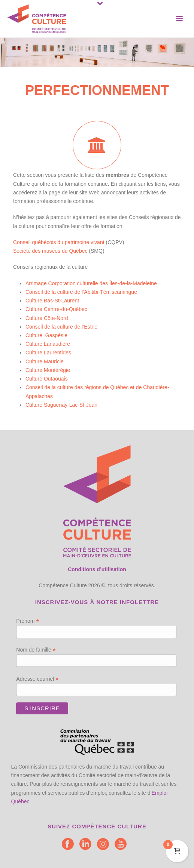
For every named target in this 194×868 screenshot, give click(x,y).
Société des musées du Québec (50, 251)
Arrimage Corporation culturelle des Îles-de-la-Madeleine (91, 283)
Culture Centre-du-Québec (56, 309)
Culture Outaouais (47, 379)
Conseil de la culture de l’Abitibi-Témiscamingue (81, 292)
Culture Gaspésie (46, 335)
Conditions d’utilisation (97, 569)
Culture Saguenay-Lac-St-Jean (61, 405)
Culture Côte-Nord (47, 318)
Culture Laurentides (48, 353)
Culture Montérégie (48, 370)
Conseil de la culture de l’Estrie (61, 327)
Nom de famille (36, 650)
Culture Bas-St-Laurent (52, 301)
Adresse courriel (37, 679)
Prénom (28, 621)
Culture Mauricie (45, 361)
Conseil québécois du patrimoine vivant (59, 242)
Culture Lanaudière (48, 344)
